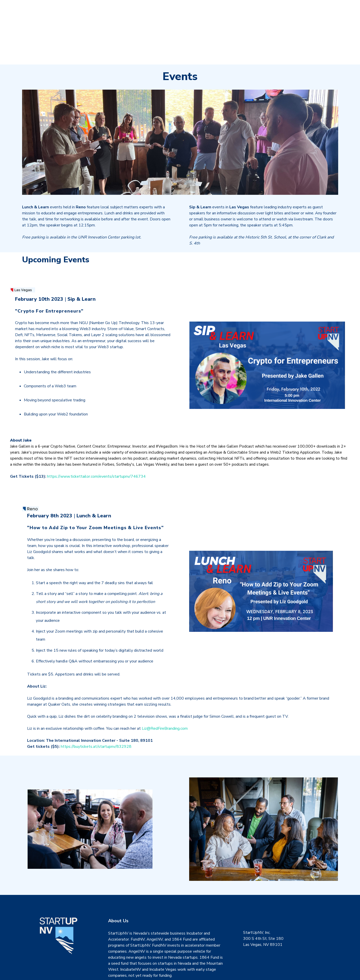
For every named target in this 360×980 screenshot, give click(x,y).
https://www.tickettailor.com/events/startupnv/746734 (96, 448)
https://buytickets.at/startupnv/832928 (96, 718)
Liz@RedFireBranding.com (165, 700)
